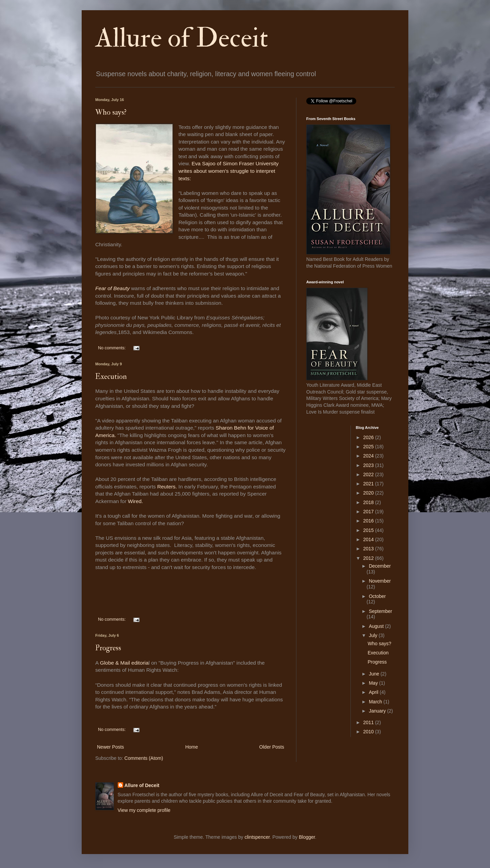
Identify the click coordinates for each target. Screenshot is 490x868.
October (377, 596)
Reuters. (167, 487)
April (374, 692)
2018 (369, 502)
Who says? (111, 112)
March (376, 702)
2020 (369, 493)
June (375, 674)
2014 (369, 539)
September (380, 611)
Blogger (307, 837)
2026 (369, 437)
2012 (369, 558)
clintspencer (257, 837)
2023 (369, 465)
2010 (369, 732)
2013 (369, 549)
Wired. (135, 501)
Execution (111, 377)
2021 (369, 484)
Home (191, 747)
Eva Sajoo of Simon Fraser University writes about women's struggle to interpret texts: (228, 171)
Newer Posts (110, 747)
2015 (369, 530)
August (377, 626)
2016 (369, 521)
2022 (369, 474)
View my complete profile (144, 810)
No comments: (112, 348)
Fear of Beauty (112, 288)
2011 (369, 722)
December (380, 566)
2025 (369, 447)
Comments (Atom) (144, 758)
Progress (108, 648)
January (378, 711)
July (374, 635)
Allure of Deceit (182, 38)
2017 (369, 512)
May (374, 683)
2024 (369, 456)
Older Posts (272, 747)
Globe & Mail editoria (124, 663)
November (380, 581)
